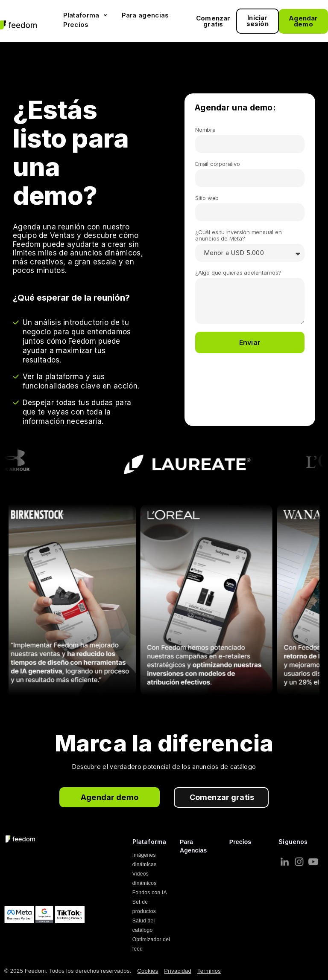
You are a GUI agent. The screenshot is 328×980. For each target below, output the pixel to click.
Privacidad (178, 971)
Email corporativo (218, 164)
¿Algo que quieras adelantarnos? (238, 273)
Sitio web (207, 198)
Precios (240, 842)
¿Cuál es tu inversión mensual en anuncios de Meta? (239, 235)
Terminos (209, 971)
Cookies (148, 971)
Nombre (205, 130)
